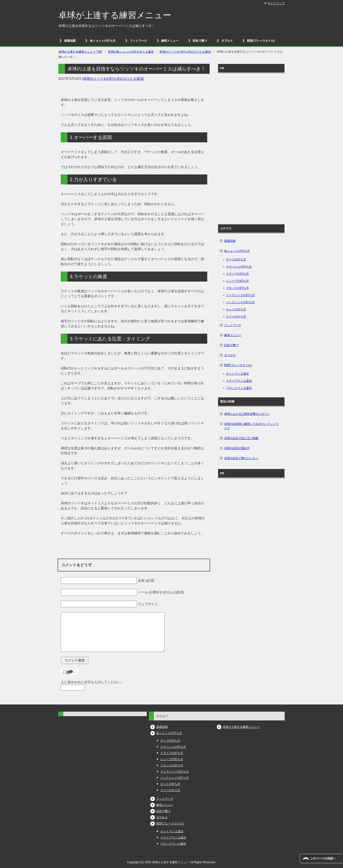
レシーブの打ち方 (237, 281)
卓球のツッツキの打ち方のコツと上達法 (113, 79)
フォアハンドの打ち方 (240, 295)
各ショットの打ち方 (103, 41)
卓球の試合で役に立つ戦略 (241, 438)
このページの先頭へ (323, 858)
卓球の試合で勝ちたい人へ (241, 458)
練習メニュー (170, 41)
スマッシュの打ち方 (239, 267)
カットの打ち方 (236, 309)
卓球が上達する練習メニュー (115, 15)
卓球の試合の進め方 (237, 448)
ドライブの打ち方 (237, 274)
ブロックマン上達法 (239, 388)
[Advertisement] (251, 147)
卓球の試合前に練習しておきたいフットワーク (251, 426)
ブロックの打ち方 (237, 288)
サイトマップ (276, 3)
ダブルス (227, 41)
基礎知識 (70, 41)
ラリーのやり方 (236, 317)
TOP (80, 52)
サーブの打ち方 (236, 259)
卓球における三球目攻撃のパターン (247, 414)
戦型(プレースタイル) (261, 41)
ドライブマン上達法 (239, 381)
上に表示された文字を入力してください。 (92, 682)
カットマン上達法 (237, 374)
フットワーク (138, 41)
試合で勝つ (200, 41)
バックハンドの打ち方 (240, 302)
